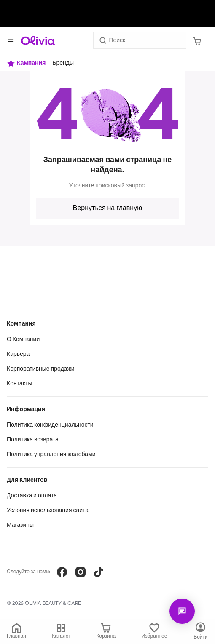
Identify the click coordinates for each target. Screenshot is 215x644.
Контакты (19, 384)
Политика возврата (33, 440)
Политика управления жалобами (51, 454)
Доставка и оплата (32, 496)
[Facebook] (62, 572)
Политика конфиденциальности (50, 425)
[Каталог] (201, 631)
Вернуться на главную (107, 208)
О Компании (23, 339)
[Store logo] (38, 40)
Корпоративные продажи (41, 369)
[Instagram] (81, 572)
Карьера (18, 354)
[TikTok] (99, 572)
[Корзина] (197, 40)
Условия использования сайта (48, 510)
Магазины (20, 525)
